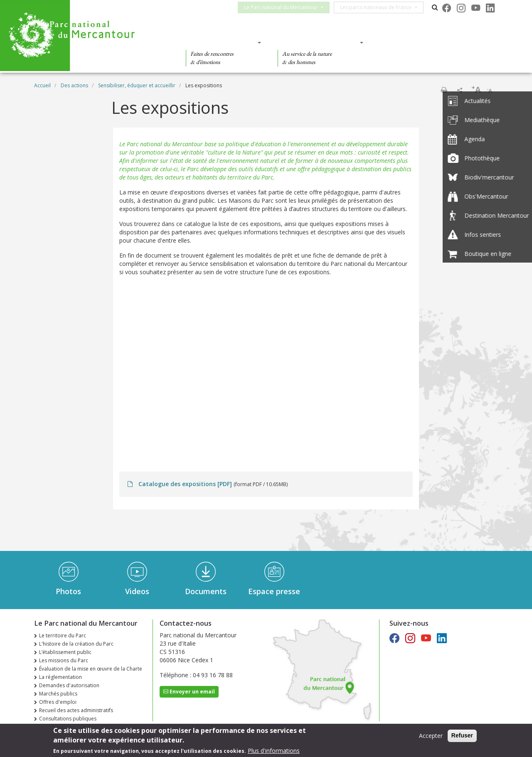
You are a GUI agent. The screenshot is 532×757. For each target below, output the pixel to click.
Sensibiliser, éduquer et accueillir (137, 85)
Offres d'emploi (58, 702)
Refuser (462, 735)
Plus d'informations (274, 751)
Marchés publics (58, 694)
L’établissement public (65, 652)
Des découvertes (221, 42)
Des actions (405, 42)
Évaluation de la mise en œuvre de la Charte (91, 669)
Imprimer (444, 90)
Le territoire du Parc (63, 635)
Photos (68, 591)
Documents (206, 591)
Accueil (42, 85)
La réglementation (60, 677)
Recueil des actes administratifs (76, 710)
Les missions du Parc (64, 660)
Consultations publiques (68, 719)
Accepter (431, 736)
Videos (137, 591)
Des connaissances (318, 42)
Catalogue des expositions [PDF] (185, 484)
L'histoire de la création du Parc (76, 644)
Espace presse (274, 591)
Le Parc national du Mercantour (286, 7)
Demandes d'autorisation (69, 685)
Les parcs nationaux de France (381, 7)
